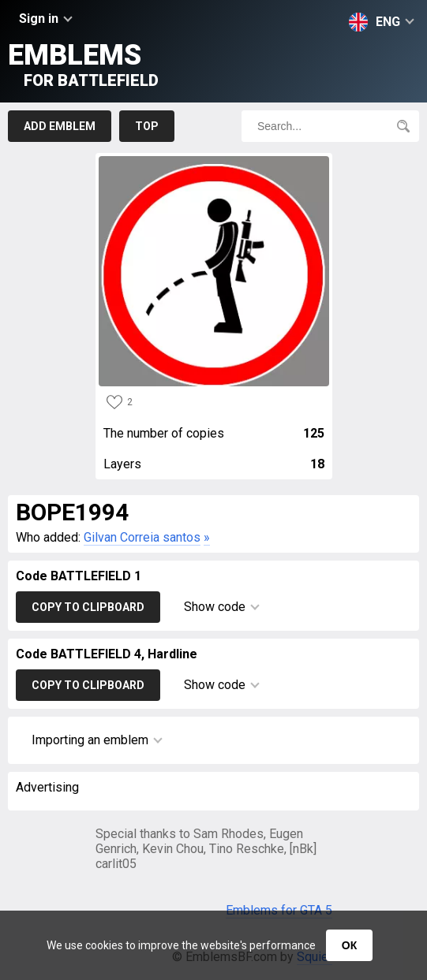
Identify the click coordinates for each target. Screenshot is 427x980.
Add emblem (60, 126)
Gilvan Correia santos (142, 537)
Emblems (83, 64)
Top (147, 126)
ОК (349, 945)
